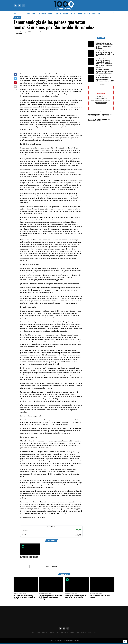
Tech (57, 13)
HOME (28, 13)
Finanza (94, 13)
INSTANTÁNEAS (42, 13)
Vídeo (100, 13)
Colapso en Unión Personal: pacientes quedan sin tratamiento (99, 120)
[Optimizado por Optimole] (125, 641)
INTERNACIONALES (65, 13)
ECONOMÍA (51, 13)
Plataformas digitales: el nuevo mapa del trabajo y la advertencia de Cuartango (100, 115)
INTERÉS (73, 13)
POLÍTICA (34, 13)
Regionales (87, 13)
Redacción (19, 34)
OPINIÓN (80, 13)
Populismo (34, 522)
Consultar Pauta (101, 103)
